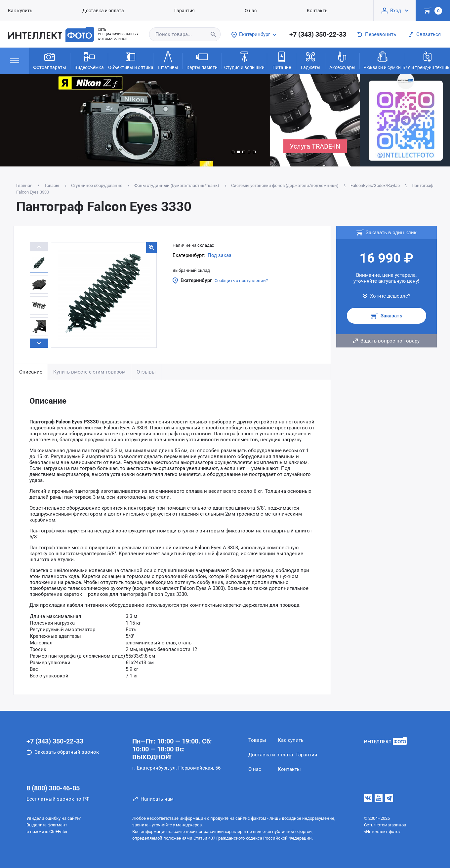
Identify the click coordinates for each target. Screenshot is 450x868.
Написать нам (157, 799)
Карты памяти (202, 60)
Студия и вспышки (244, 60)
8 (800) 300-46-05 (53, 788)
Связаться (429, 34)
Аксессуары (342, 60)
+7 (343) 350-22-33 (318, 34)
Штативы (168, 60)
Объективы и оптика (131, 60)
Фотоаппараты (50, 60)
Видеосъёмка (89, 60)
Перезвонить (381, 34)
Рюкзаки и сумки (382, 60)
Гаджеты (311, 60)
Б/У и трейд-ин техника (428, 60)
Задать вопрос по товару (390, 341)
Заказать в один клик (391, 233)
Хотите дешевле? (390, 296)
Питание (282, 60)
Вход (396, 11)
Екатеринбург (196, 280)
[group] (135, 120)
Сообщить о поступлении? (241, 281)
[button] (233, 152)
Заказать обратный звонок (67, 752)
